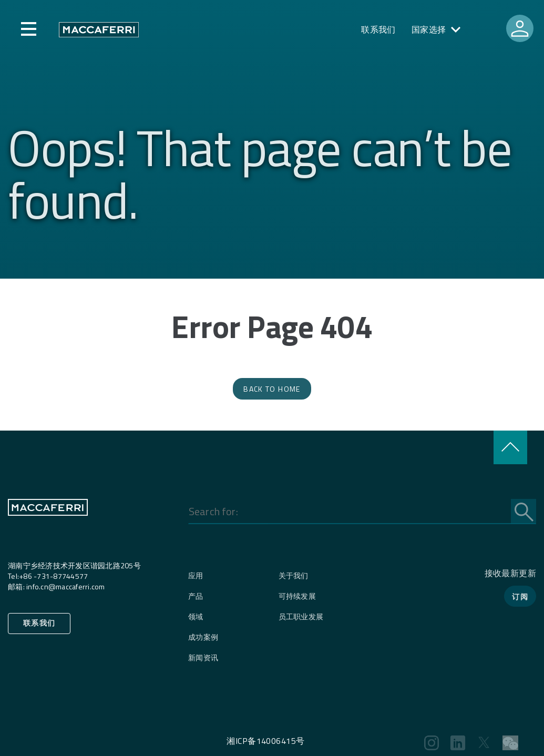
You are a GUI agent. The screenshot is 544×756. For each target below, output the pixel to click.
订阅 (520, 596)
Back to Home (272, 389)
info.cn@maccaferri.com (66, 586)
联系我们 (378, 29)
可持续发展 (297, 596)
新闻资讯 (203, 657)
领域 (196, 616)
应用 (196, 575)
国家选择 (429, 29)
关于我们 (294, 575)
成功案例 (203, 637)
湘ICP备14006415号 (265, 741)
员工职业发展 (301, 616)
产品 (196, 596)
